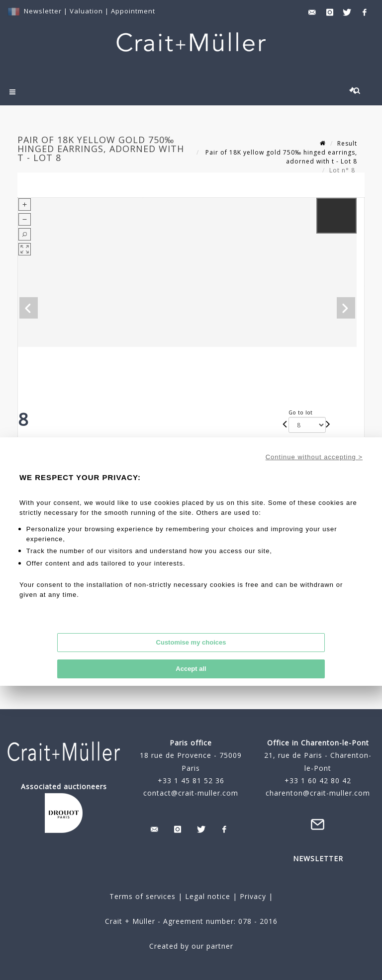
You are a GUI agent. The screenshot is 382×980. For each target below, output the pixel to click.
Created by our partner (191, 946)
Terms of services (143, 896)
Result (347, 143)
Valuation (86, 11)
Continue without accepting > (314, 457)
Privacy (252, 896)
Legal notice (208, 896)
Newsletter (43, 11)
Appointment (133, 11)
